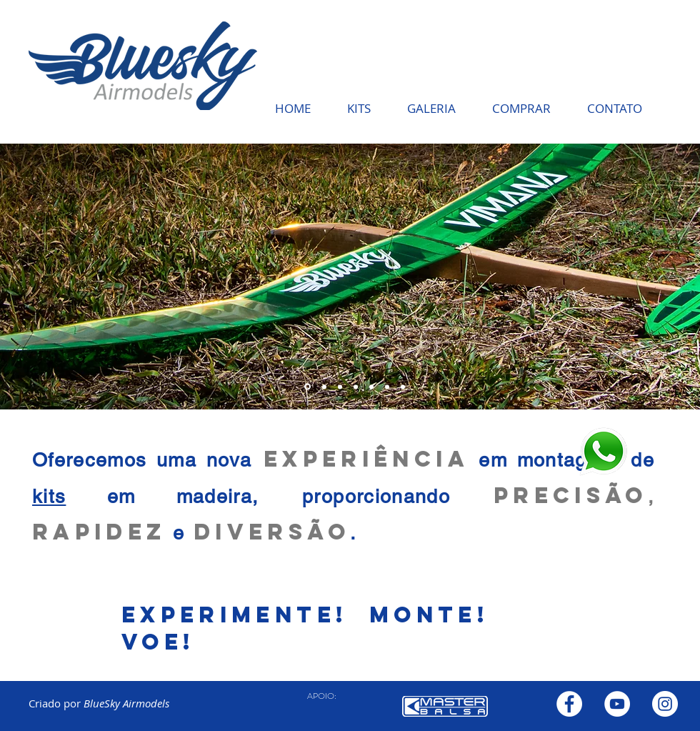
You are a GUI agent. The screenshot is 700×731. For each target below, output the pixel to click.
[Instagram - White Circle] (665, 704)
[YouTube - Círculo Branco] (617, 704)
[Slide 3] (324, 387)
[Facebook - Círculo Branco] (569, 704)
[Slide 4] (340, 387)
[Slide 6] (356, 387)
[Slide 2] (307, 387)
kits (49, 496)
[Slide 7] (387, 387)
